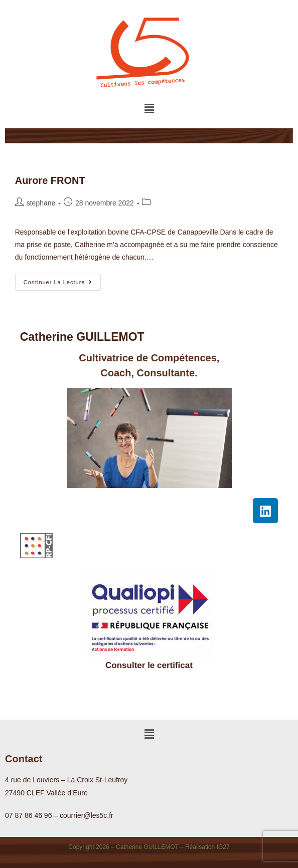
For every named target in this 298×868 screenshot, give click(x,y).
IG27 (223, 847)
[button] (149, 109)
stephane (41, 203)
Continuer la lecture (62, 279)
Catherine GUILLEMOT (82, 337)
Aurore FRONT (50, 180)
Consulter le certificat (149, 665)
